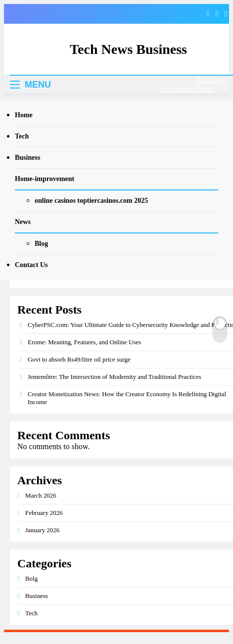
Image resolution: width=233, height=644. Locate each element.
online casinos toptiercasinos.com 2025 (91, 201)
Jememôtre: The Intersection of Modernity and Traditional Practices (115, 377)
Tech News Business (128, 49)
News (23, 222)
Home (24, 115)
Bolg (31, 578)
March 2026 (41, 495)
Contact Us (31, 265)
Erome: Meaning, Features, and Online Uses (84, 342)
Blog (41, 244)
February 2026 (44, 513)
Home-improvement (45, 179)
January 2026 (42, 530)
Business (27, 158)
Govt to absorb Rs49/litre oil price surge (79, 359)
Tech (22, 136)
